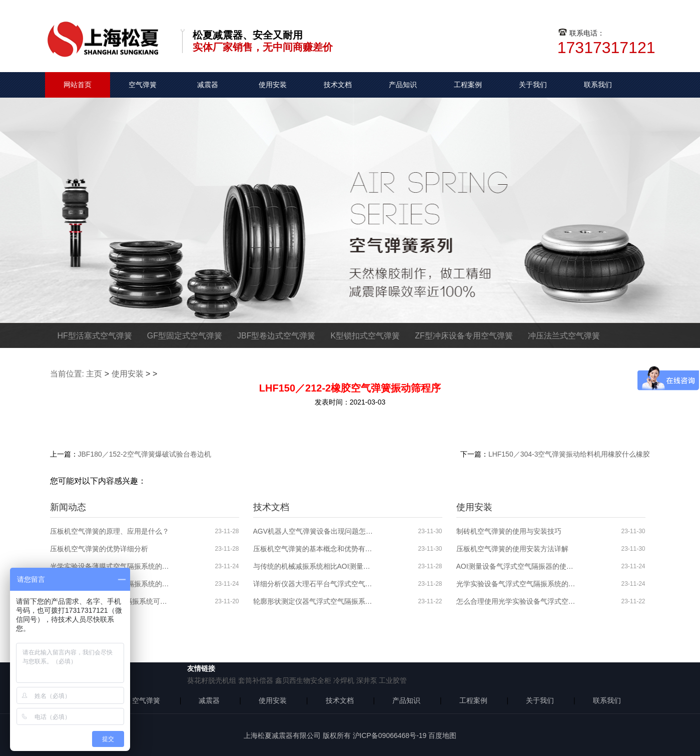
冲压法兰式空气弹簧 (564, 336)
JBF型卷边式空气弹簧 (276, 336)
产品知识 (403, 85)
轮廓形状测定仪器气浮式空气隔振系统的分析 (313, 601)
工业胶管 (393, 680)
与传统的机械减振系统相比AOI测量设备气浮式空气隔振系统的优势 (313, 566)
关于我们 (533, 85)
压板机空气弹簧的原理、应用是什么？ (110, 531)
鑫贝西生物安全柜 (303, 680)
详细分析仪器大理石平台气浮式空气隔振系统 (313, 584)
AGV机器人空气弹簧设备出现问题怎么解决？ (313, 531)
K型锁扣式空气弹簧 (366, 336)
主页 (94, 374)
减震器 (208, 85)
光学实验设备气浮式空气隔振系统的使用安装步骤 (516, 584)
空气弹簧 (143, 85)
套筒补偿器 (256, 680)
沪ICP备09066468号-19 (390, 735)
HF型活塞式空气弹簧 (95, 336)
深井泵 (367, 680)
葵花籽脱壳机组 (212, 680)
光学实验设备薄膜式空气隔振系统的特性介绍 (110, 566)
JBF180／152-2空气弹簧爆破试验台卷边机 (145, 454)
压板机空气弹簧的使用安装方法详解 (512, 549)
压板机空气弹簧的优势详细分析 (99, 549)
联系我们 (598, 85)
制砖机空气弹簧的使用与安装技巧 (509, 531)
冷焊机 (344, 680)
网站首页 (78, 85)
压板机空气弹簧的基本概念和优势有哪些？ (313, 549)
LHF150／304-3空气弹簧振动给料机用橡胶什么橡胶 (569, 454)
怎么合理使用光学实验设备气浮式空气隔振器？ (516, 601)
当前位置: (67, 374)
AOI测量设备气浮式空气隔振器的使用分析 (516, 566)
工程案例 (468, 85)
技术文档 (338, 85)
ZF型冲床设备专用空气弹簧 (464, 336)
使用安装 (273, 85)
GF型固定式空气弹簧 (185, 336)
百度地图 (442, 735)
